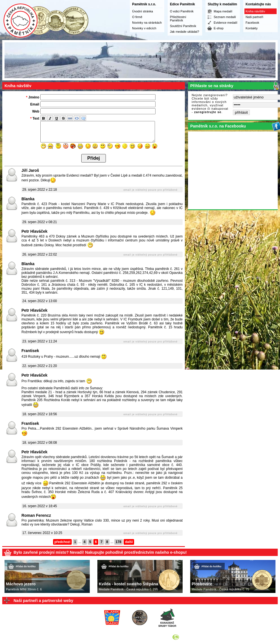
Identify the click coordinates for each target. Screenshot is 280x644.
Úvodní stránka (143, 11)
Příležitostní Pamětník (178, 19)
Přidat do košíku (26, 566)
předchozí (63, 542)
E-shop (219, 28)
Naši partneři (254, 17)
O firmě (137, 17)
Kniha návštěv (255, 11)
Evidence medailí (226, 23)
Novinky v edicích (144, 28)
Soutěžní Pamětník (183, 26)
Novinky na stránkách (147, 23)
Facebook (252, 23)
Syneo (184, 637)
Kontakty (252, 28)
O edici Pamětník (182, 11)
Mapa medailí (223, 11)
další (129, 542)
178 (119, 542)
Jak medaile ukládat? (184, 32)
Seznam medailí (225, 17)
